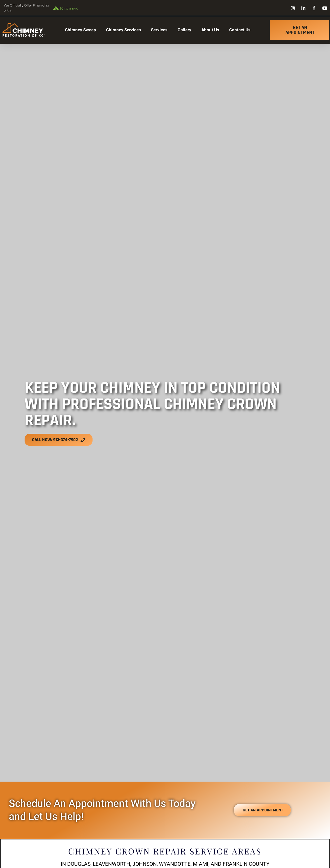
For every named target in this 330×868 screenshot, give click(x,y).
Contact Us (240, 30)
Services (159, 30)
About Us (210, 30)
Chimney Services (123, 30)
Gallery (184, 30)
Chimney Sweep (80, 30)
